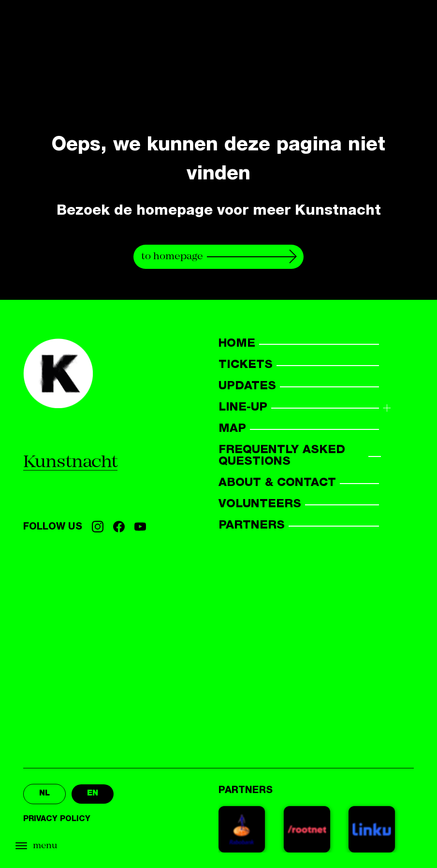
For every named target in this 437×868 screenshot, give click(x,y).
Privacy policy (57, 820)
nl (44, 794)
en (93, 794)
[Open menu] (58, 846)
